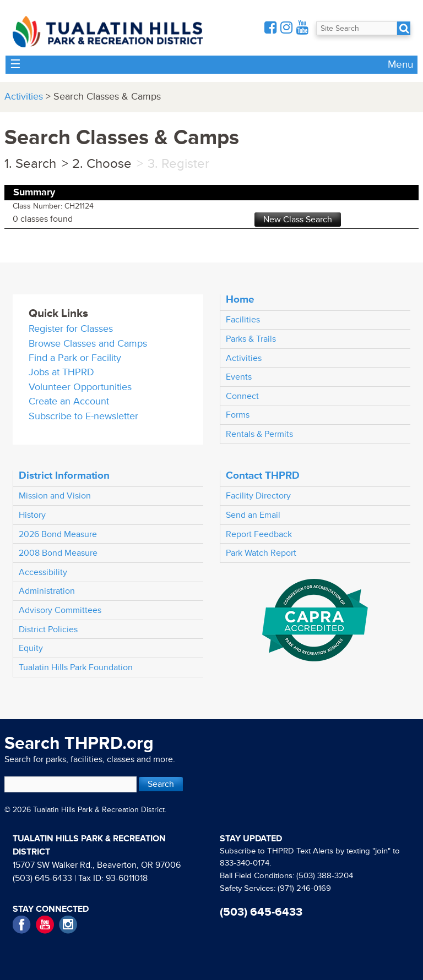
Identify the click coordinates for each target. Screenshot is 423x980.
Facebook (22, 925)
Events (239, 377)
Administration (47, 591)
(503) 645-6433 (42, 878)
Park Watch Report (261, 553)
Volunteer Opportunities (80, 387)
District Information (64, 475)
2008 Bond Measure (58, 553)
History (32, 515)
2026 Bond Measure (58, 534)
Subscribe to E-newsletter (83, 416)
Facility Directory (258, 496)
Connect (242, 396)
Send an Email (253, 515)
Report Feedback (259, 534)
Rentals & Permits (259, 434)
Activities (24, 97)
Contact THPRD (263, 475)
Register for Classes (71, 329)
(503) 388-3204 (325, 876)
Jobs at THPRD (61, 372)
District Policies (48, 629)
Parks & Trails (251, 339)
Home (240, 299)
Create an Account (69, 401)
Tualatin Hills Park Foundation (76, 667)
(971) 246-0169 (304, 888)
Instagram (68, 925)
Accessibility (43, 572)
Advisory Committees (60, 610)
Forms (238, 415)
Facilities (243, 320)
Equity (31, 648)
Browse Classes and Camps (88, 344)
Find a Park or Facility (75, 358)
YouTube (45, 925)
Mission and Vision (55, 496)
